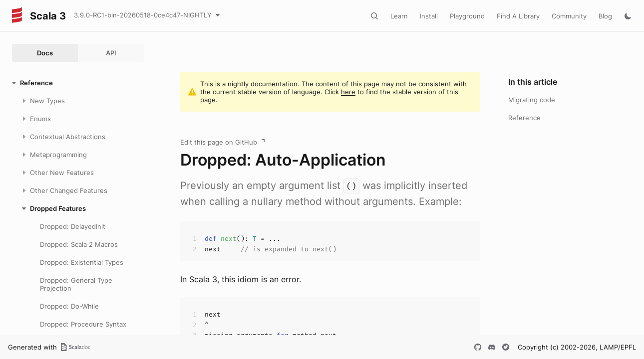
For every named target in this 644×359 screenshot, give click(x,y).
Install (429, 16)
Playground (467, 16)
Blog (605, 16)
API (111, 53)
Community (569, 16)
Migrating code (532, 100)
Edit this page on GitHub (219, 142)
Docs (45, 53)
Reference (524, 118)
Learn (399, 16)
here (348, 92)
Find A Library (518, 16)
